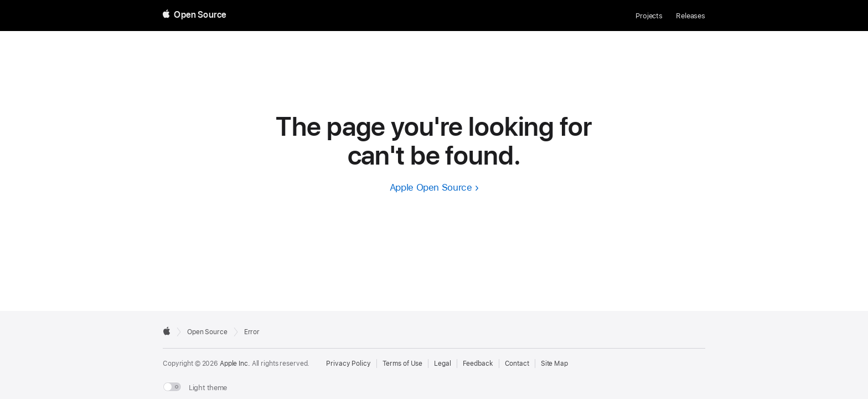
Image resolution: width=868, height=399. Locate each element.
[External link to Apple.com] (167, 331)
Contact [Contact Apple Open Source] (517, 364)
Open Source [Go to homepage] (207, 332)
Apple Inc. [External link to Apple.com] (235, 364)
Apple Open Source (431, 187)
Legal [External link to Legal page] (442, 364)
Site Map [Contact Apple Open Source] (554, 364)
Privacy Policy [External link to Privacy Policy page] (348, 364)
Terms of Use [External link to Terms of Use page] (403, 364)
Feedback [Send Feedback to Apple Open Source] (478, 364)
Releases (691, 16)
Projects (649, 16)
